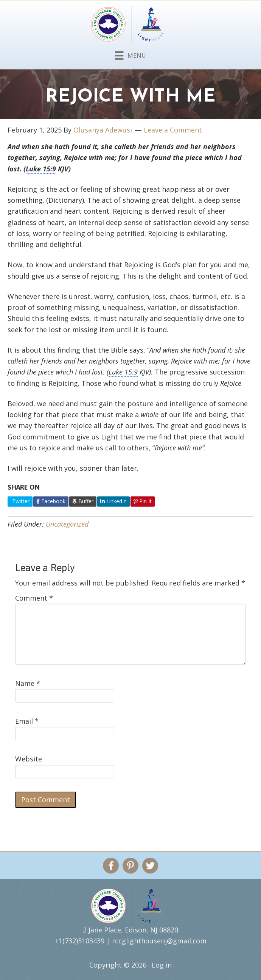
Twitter (20, 501)
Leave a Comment (173, 130)
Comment (34, 598)
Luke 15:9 (41, 169)
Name (28, 683)
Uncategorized (67, 524)
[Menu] (130, 54)
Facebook (51, 501)
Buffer (83, 501)
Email (27, 721)
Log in (162, 965)
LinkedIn (113, 501)
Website (29, 759)
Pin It (143, 501)
